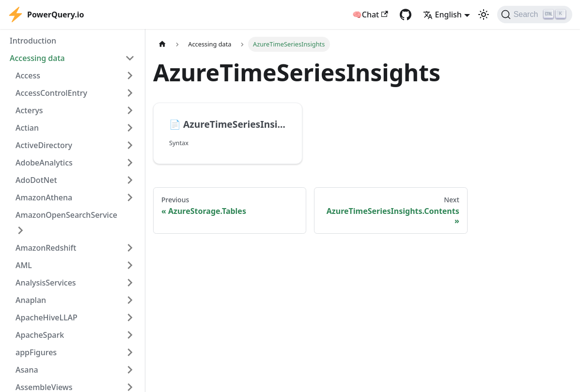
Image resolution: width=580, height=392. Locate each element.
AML (24, 265)
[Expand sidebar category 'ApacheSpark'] (130, 335)
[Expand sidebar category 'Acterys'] (130, 110)
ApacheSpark (40, 335)
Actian (27, 128)
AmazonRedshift (46, 248)
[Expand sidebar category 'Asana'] (130, 370)
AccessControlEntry (51, 93)
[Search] (535, 15)
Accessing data (37, 58)
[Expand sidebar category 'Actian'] (130, 128)
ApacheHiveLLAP (47, 317)
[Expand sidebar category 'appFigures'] (130, 352)
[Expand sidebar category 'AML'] (130, 265)
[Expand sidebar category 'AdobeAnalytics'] (130, 163)
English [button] (442, 15)
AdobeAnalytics (44, 163)
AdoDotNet (36, 180)
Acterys (29, 110)
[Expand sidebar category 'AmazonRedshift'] (130, 248)
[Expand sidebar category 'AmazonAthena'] (130, 197)
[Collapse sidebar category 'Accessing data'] (130, 58)
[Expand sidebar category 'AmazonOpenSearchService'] (20, 230)
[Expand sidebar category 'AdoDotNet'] (130, 180)
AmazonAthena (44, 197)
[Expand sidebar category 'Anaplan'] (130, 300)
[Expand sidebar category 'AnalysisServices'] (130, 283)
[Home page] (162, 44)
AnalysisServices (46, 283)
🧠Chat (370, 15)
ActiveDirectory (44, 145)
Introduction (33, 41)
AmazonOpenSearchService (66, 215)
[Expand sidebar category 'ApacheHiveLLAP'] (130, 317)
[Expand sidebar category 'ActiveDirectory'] (130, 145)
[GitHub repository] (406, 15)
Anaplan (31, 300)
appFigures (36, 352)
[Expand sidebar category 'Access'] (130, 75)
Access (28, 75)
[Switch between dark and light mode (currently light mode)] (484, 15)
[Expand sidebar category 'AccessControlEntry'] (130, 93)
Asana (27, 370)
